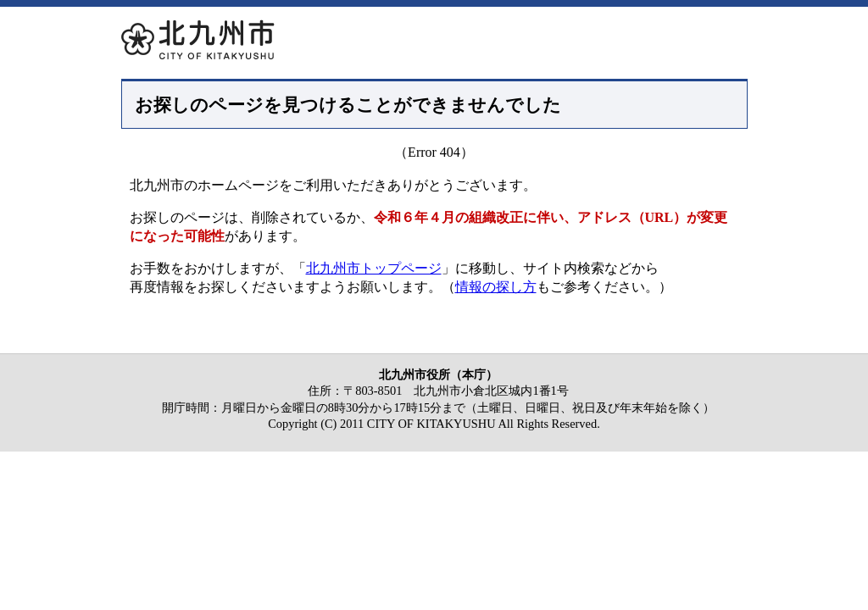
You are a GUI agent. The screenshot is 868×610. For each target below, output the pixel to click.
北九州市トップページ (374, 268)
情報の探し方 (496, 287)
